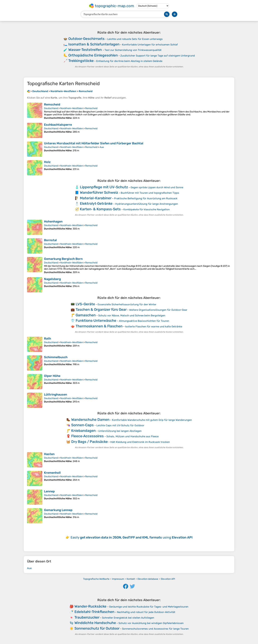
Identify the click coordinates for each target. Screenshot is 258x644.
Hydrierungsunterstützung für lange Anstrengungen (147, 204)
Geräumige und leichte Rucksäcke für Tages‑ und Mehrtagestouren (149, 607)
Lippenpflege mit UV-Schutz (104, 187)
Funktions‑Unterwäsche (96, 320)
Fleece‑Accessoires (88, 436)
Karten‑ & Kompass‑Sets (100, 209)
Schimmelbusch (56, 357)
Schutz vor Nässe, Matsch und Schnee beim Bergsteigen (132, 315)
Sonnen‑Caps (83, 425)
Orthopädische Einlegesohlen (93, 55)
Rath (48, 339)
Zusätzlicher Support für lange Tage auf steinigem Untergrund (158, 56)
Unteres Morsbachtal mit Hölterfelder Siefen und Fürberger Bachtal (94, 143)
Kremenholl (52, 473)
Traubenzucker (87, 617)
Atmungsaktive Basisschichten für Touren (144, 321)
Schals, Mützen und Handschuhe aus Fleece (132, 436)
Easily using (132, 537)
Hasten (49, 454)
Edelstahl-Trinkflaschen (94, 612)
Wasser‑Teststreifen (85, 50)
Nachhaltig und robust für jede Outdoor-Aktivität (146, 612)
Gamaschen (86, 315)
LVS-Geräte (85, 304)
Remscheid (52, 104)
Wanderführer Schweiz (99, 192)
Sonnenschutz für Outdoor (97, 628)
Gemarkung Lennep (58, 510)
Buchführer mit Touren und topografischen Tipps (150, 193)
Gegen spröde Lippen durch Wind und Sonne (157, 187)
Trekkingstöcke (81, 61)
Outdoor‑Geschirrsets (87, 39)
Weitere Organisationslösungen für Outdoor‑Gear (158, 310)
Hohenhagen (53, 222)
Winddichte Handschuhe (95, 623)
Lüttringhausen (55, 395)
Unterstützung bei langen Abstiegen (120, 431)
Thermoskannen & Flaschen (99, 326)
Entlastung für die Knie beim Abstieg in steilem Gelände (129, 61)
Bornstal (50, 240)
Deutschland (51, 108)
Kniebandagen (83, 431)
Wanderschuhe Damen (90, 420)
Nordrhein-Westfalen (72, 108)
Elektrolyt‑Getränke (96, 203)
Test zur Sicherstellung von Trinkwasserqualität (133, 50)
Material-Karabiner (96, 198)
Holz (47, 162)
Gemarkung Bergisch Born (63, 259)
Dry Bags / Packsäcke (89, 442)
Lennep (49, 491)
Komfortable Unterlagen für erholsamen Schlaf (150, 45)
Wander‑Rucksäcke (91, 606)
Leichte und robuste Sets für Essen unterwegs (135, 39)
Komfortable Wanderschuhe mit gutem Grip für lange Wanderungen (152, 420)
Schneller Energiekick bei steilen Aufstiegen (128, 618)
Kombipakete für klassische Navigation (147, 209)
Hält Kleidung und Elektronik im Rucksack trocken (140, 442)
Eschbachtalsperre (58, 125)
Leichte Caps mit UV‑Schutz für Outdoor (120, 425)
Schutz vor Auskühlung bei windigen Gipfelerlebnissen (151, 623)
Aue (102, 147)
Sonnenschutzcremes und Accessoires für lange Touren (155, 629)
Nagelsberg (52, 279)
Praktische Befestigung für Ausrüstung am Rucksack (146, 198)
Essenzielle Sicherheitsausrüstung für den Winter (127, 304)
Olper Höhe (52, 376)
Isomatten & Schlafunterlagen (94, 44)
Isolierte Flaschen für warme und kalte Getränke (154, 326)
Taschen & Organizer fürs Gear (101, 309)
